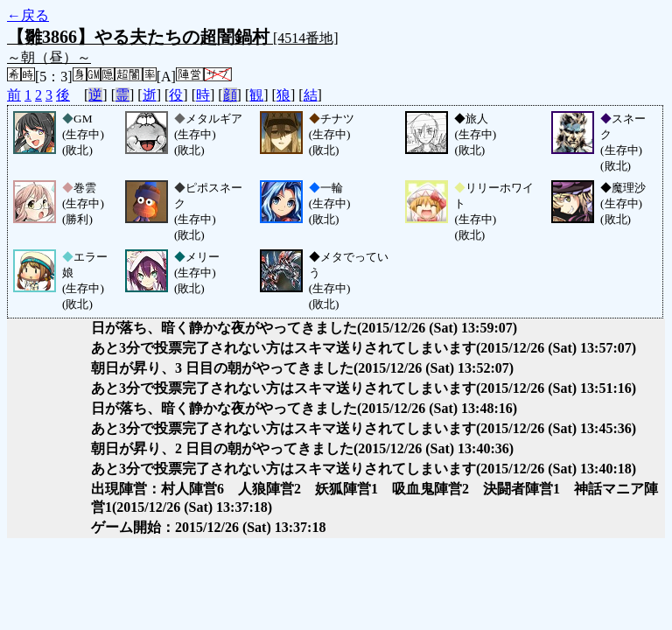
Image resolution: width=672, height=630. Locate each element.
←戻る (28, 15)
